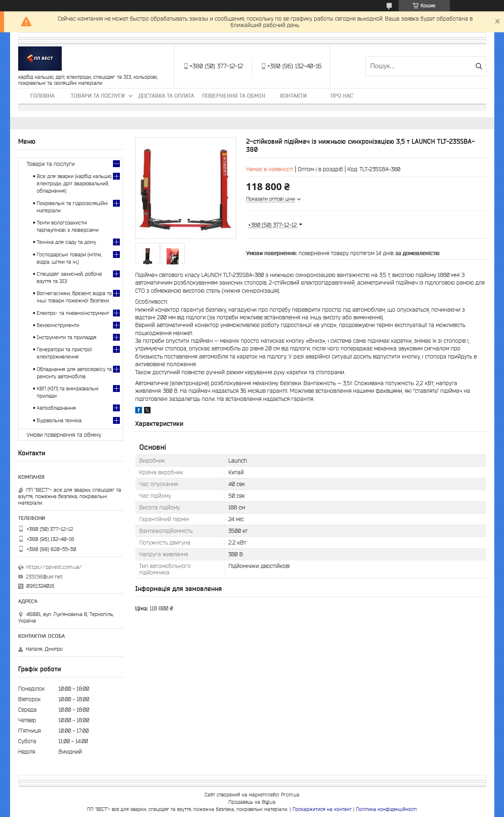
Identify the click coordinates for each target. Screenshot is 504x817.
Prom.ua (290, 795)
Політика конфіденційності (386, 809)
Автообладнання (56, 408)
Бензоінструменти (58, 325)
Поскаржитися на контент (322, 809)
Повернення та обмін (234, 96)
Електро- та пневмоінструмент (73, 313)
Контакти (293, 96)
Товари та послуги (98, 96)
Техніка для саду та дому (66, 242)
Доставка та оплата (166, 96)
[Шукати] (479, 66)
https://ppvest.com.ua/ (54, 567)
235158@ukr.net (44, 577)
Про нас (342, 96)
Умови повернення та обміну (64, 435)
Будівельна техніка (59, 420)
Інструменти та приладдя (67, 337)
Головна (42, 96)
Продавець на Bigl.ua (252, 802)
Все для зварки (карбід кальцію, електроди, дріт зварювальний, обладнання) (74, 183)
